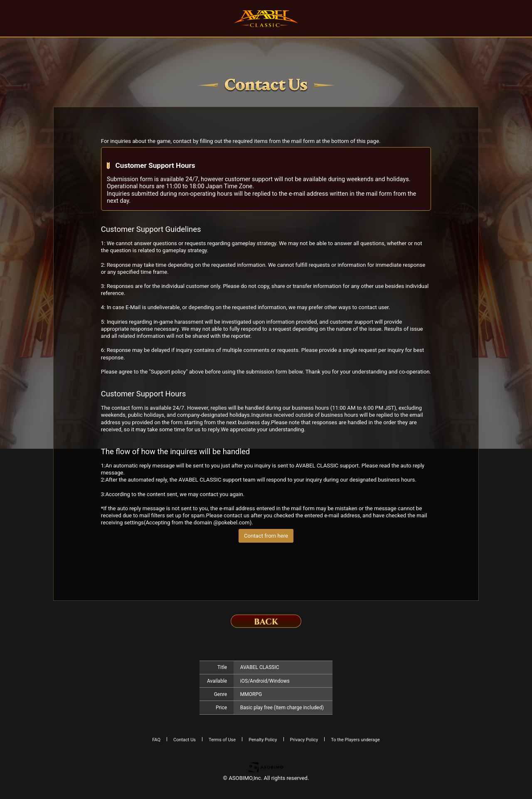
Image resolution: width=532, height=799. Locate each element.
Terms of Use (222, 740)
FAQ (156, 740)
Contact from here (266, 536)
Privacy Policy (304, 740)
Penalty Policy (263, 740)
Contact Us (185, 740)
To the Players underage (355, 740)
